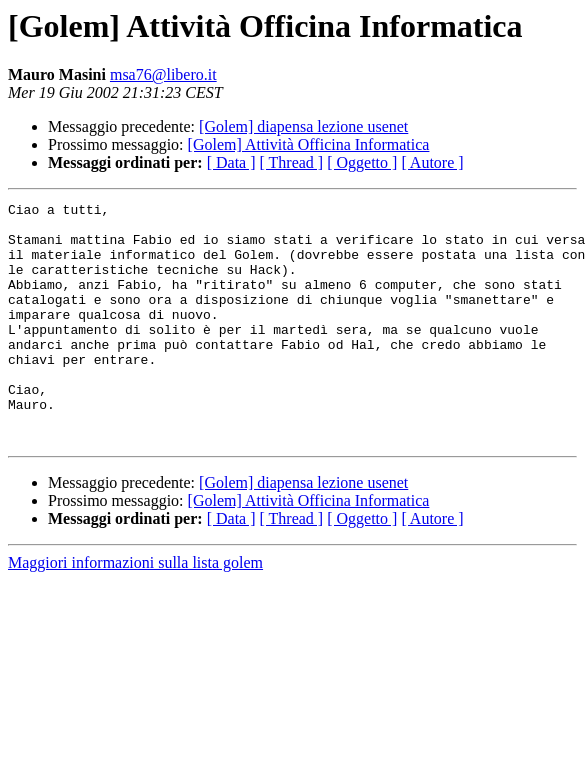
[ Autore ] (432, 162)
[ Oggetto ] (362, 162)
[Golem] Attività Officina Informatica (309, 144)
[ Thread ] (292, 162)
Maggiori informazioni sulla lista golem (135, 610)
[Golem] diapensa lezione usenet (303, 126)
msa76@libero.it (163, 74)
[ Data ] (231, 162)
